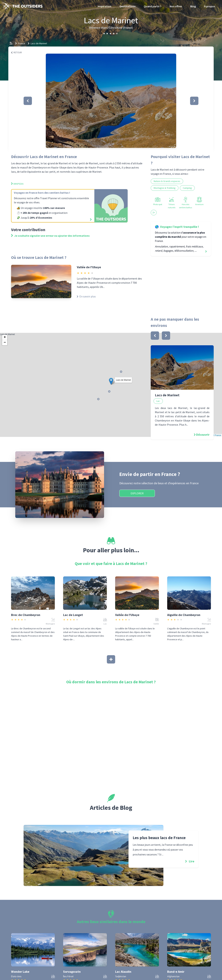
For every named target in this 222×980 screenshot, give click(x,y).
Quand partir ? (153, 6)
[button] (111, 101)
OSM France (215, 435)
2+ (154, 212)
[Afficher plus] (111, 659)
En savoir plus (86, 296)
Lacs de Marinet (39, 43)
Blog (193, 6)
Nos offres (176, 6)
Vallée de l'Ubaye (89, 267)
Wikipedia (17, 184)
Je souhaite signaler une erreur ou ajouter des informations (50, 236)
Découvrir (203, 435)
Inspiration (105, 6)
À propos (210, 6)
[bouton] (155, 336)
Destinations (128, 6)
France (22, 43)
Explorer (137, 493)
